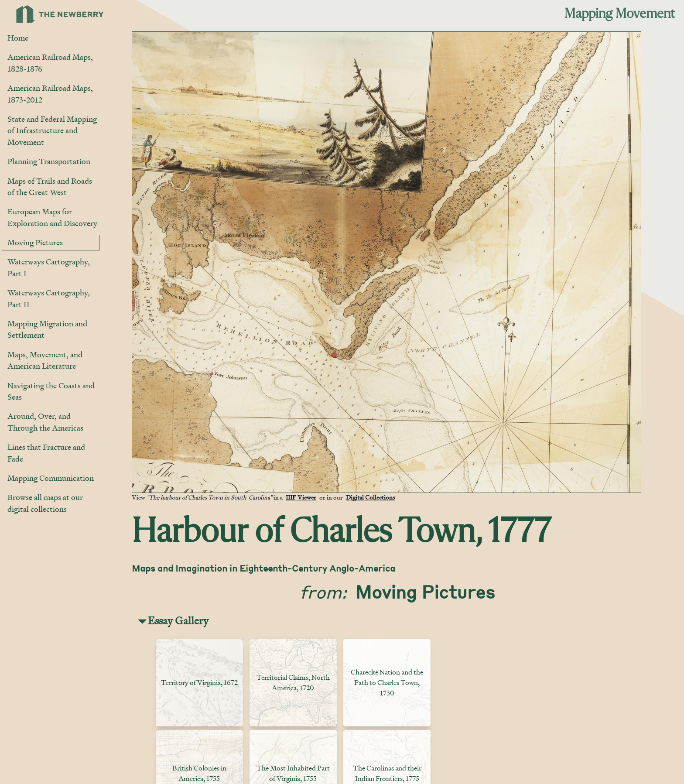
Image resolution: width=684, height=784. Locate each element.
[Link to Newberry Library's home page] (60, 14)
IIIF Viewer (301, 497)
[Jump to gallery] (139, 486)
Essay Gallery (178, 621)
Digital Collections (370, 497)
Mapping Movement (620, 14)
